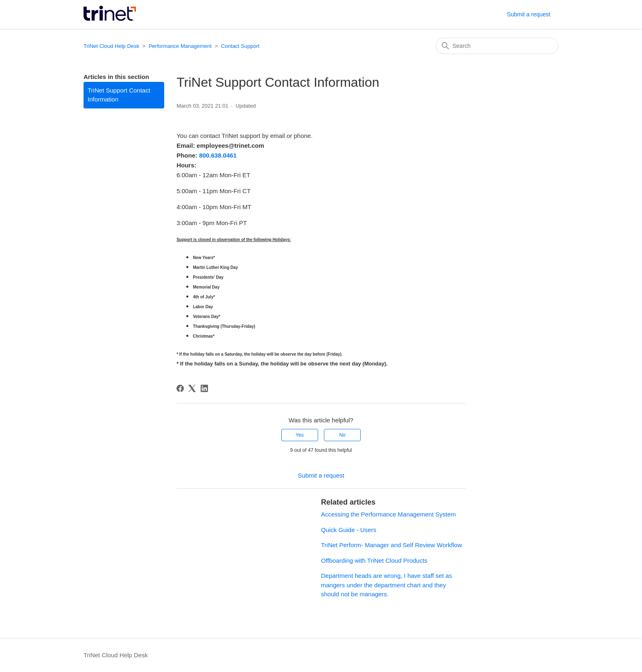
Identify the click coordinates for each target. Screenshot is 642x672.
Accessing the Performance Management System (388, 514)
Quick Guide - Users (349, 530)
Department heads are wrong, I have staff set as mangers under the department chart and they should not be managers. (387, 585)
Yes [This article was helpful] (300, 435)
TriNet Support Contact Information (119, 95)
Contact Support (240, 46)
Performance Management (180, 46)
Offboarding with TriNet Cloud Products (374, 560)
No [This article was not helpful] (342, 435)
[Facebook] (180, 388)
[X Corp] (192, 388)
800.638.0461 (218, 155)
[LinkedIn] (204, 388)
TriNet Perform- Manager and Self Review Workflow (391, 545)
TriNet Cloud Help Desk (112, 46)
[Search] (497, 46)
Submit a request (529, 14)
